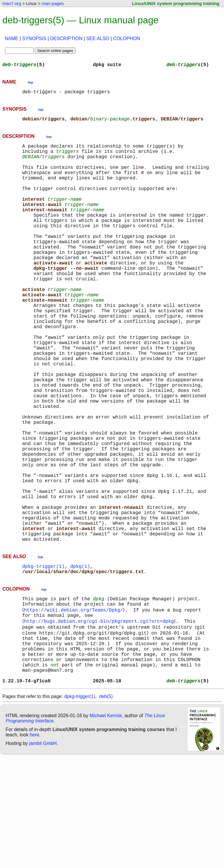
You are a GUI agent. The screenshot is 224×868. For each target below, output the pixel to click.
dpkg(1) (80, 659)
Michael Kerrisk (106, 827)
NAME (11, 39)
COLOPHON (127, 39)
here (34, 846)
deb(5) (106, 807)
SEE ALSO (98, 39)
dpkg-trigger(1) (43, 659)
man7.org (12, 3)
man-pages (53, 3)
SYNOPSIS (34, 39)
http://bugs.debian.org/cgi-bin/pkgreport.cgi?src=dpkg (100, 720)
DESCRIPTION (66, 39)
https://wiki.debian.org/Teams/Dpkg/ (75, 707)
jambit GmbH (43, 854)
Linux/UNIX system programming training (176, 3)
